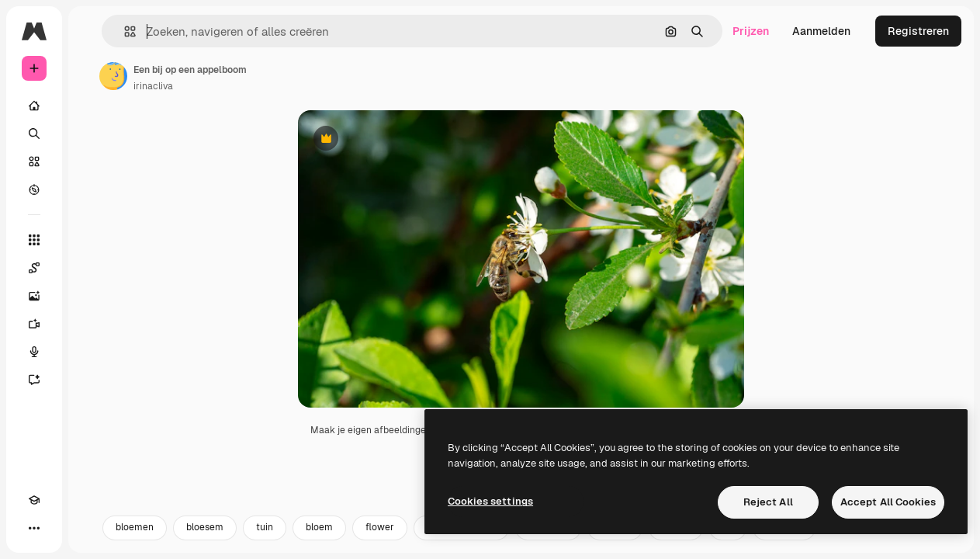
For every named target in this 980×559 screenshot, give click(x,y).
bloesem (205, 541)
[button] (124, 31)
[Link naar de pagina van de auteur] (113, 76)
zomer (676, 541)
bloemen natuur (461, 541)
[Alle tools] (34, 240)
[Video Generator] (34, 324)
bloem (319, 541)
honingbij (548, 541)
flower (380, 541)
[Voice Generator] (34, 352)
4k (728, 541)
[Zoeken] (34, 134)
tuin (265, 541)
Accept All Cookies (888, 502)
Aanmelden (821, 31)
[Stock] (34, 161)
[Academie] (34, 500)
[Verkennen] (34, 189)
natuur (615, 541)
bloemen (135, 541)
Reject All (768, 502)
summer (784, 541)
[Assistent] (34, 380)
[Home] (34, 106)
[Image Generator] (34, 296)
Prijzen (751, 31)
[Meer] (34, 528)
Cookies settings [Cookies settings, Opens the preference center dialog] (490, 501)
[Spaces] (34, 268)
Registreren (918, 31)
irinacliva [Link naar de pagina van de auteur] (153, 86)
